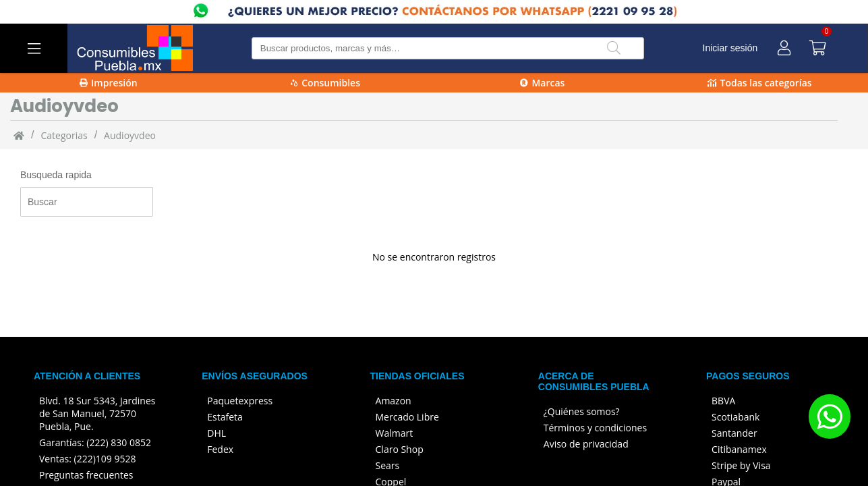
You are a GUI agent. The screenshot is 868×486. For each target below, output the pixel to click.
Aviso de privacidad (586, 444)
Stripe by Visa (741, 465)
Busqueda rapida (56, 175)
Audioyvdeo (130, 135)
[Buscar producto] (448, 48)
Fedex (220, 449)
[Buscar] (614, 48)
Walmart (395, 433)
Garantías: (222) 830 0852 (95, 442)
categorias (64, 135)
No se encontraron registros (434, 257)
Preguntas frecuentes (86, 475)
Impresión (109, 83)
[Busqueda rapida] (87, 202)
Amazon (394, 401)
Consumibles (325, 83)
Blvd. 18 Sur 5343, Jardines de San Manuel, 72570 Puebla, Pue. (97, 413)
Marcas (542, 83)
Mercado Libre (407, 417)
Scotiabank (735, 417)
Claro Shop (400, 449)
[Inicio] (19, 135)
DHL (216, 433)
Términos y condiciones (595, 428)
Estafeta (225, 417)
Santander (734, 433)
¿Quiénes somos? (582, 411)
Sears (388, 465)
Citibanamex (739, 449)
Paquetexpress (240, 401)
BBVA (723, 401)
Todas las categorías (760, 83)
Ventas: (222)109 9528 (88, 459)
